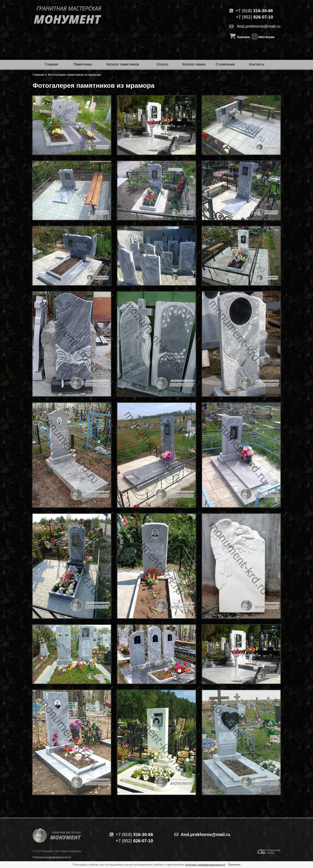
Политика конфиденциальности (52, 857)
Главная (52, 64)
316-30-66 (134, 834)
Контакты (257, 64)
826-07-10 (134, 841)
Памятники (82, 64)
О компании (225, 64)
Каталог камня (194, 64)
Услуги (162, 64)
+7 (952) (255, 17)
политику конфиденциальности (205, 865)
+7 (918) (251, 11)
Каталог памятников (123, 64)
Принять (234, 865)
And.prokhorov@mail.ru (255, 26)
